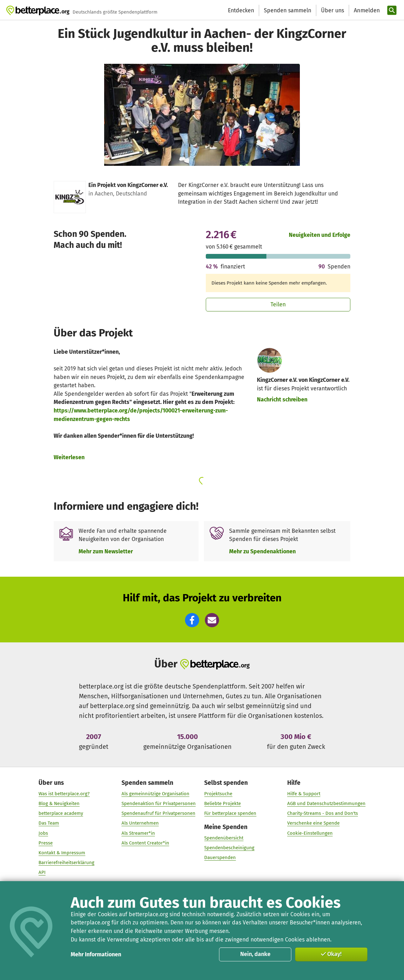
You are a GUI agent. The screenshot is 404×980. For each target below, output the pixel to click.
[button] (192, 620)
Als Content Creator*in (145, 843)
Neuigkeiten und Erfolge (320, 235)
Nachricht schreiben (282, 400)
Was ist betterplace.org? (64, 794)
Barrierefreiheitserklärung (66, 863)
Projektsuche (218, 794)
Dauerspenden (220, 858)
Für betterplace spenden (230, 814)
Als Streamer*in (138, 833)
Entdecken (241, 10)
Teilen (278, 304)
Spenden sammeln (288, 10)
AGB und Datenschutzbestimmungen (326, 804)
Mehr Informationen (96, 954)
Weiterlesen (69, 457)
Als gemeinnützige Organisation (155, 794)
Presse (46, 843)
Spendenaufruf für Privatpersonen (158, 814)
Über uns (333, 10)
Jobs (43, 833)
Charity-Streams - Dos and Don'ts (323, 814)
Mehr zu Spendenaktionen (262, 551)
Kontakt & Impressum (62, 853)
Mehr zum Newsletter (106, 551)
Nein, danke (255, 954)
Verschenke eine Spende (313, 823)
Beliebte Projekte (223, 804)
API (42, 873)
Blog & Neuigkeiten (59, 804)
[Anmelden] (366, 11)
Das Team (49, 823)
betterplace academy (61, 814)
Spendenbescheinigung (229, 848)
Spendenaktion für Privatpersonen (159, 804)
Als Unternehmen (140, 823)
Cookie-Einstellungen (310, 833)
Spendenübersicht (224, 838)
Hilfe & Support (304, 794)
